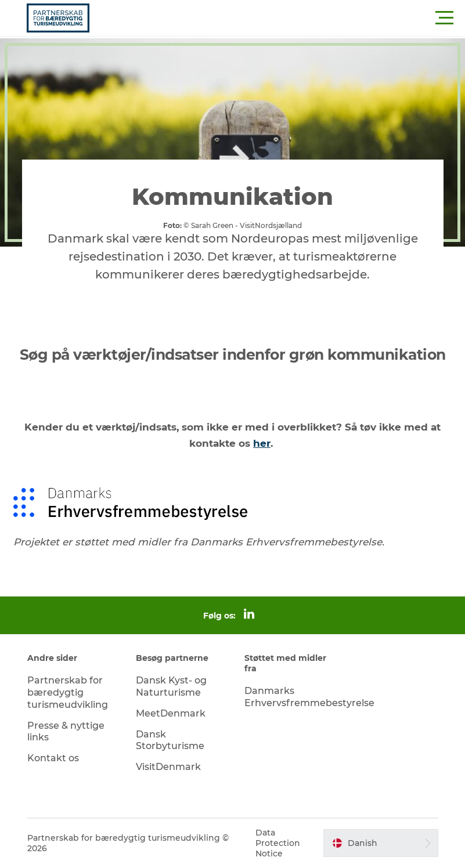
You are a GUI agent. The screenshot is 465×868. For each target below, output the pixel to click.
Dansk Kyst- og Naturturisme (171, 686)
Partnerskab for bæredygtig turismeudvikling (68, 692)
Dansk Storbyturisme (170, 740)
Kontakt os (53, 758)
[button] (285, 18)
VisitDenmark (168, 767)
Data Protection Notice (278, 843)
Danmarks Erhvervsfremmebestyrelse (309, 697)
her (262, 443)
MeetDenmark (171, 713)
